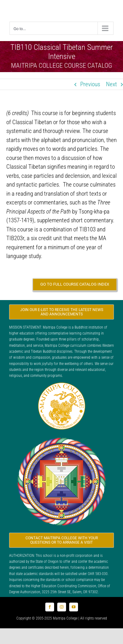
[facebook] (50, 607)
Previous (90, 84)
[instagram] (62, 607)
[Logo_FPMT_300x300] (62, 437)
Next (112, 84)
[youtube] (74, 607)
